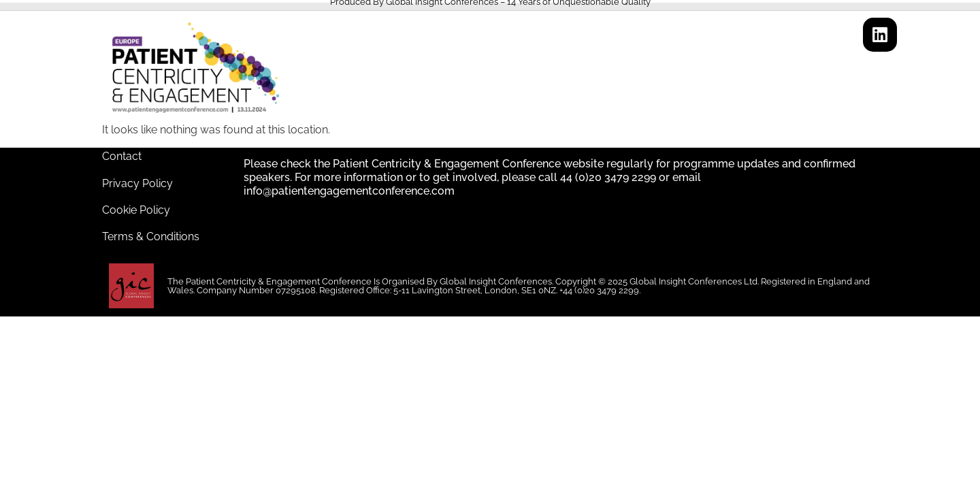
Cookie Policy (136, 210)
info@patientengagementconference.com (349, 191)
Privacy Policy (137, 183)
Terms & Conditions (151, 236)
